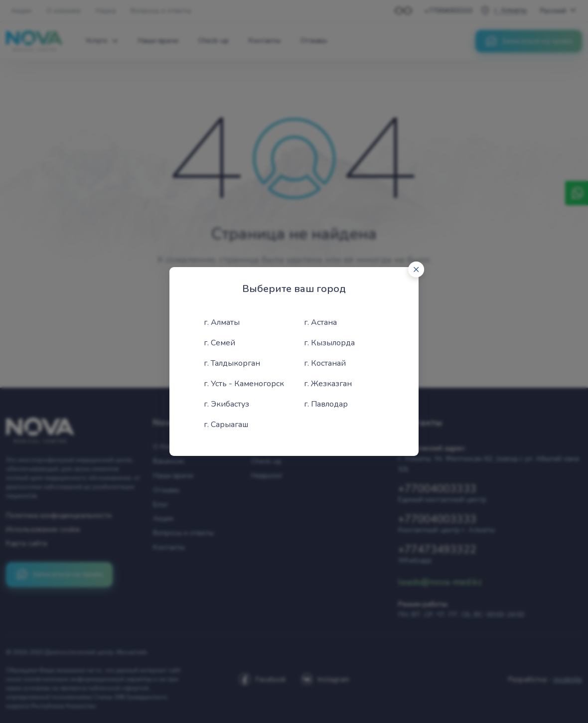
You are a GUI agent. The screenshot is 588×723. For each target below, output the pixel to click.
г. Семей (220, 343)
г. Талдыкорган (232, 363)
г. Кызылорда (329, 343)
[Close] (416, 270)
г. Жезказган (328, 384)
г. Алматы (222, 322)
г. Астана (320, 322)
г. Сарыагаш (226, 425)
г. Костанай (325, 363)
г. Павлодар (326, 404)
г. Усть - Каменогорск (244, 384)
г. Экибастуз (226, 404)
